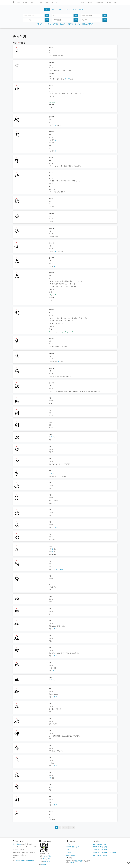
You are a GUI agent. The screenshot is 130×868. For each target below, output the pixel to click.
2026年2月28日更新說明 (100, 844)
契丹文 (33, 2)
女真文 (41, 2)
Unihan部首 (47, 24)
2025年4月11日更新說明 (100, 847)
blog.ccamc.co (30, 861)
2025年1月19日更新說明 (100, 850)
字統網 (68, 844)
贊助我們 (44, 864)
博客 (109, 2)
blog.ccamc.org (21, 861)
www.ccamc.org (21, 858)
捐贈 (90, 2)
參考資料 (72, 863)
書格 (68, 850)
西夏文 (26, 2)
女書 (48, 2)
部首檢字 (39, 24)
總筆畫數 (56, 24)
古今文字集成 (17, 844)
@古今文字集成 (47, 856)
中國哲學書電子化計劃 (73, 847)
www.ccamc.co (31, 858)
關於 (83, 2)
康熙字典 (70, 24)
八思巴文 (55, 2)
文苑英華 (69, 852)
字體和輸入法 (100, 2)
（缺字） (56, 503)
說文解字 (63, 24)
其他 (116, 2)
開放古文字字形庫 (88, 24)
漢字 (19, 2)
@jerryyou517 (46, 859)
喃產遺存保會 (78, 861)
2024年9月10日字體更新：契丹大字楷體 (105, 852)
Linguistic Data (71, 855)
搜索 (47, 15)
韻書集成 (78, 24)
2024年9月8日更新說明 (100, 855)
